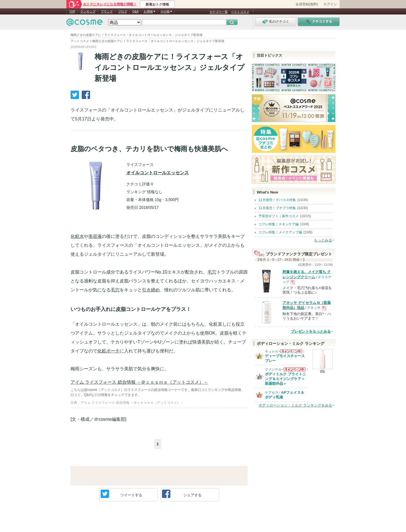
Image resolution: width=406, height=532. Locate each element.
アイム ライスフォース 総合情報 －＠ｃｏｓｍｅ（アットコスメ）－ (139, 382)
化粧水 (77, 236)
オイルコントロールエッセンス (158, 173)
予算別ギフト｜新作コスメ (279, 216)
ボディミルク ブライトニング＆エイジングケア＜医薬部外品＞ (285, 379)
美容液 (95, 236)
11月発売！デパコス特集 (277, 200)
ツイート (121, 494)
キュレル (272, 351)
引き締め (151, 290)
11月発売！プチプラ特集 (277, 208)
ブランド (107, 11)
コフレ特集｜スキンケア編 (279, 224)
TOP (72, 11)
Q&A (135, 11)
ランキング (88, 11)
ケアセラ (272, 393)
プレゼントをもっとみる (311, 331)
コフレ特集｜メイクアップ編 (280, 232)
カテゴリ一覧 (219, 12)
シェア (182, 494)
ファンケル (273, 369)
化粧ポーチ (108, 351)
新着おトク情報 (157, 4)
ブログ (123, 11)
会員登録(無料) (307, 4)
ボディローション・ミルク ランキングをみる (295, 405)
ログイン (330, 4)
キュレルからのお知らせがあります (291, 353)
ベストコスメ (240, 12)
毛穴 (212, 272)
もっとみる (323, 240)
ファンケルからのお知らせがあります (294, 371)
